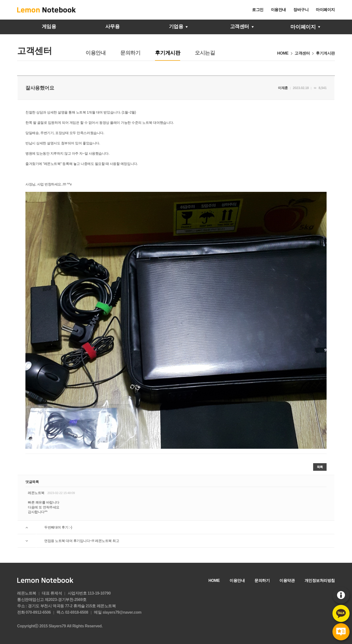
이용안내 (278, 10)
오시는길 (205, 53)
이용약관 (287, 581)
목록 (320, 467)
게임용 (49, 27)
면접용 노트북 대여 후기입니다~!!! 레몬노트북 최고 (82, 541)
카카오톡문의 (341, 614)
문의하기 (130, 53)
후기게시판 (341, 632)
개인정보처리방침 (320, 581)
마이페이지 (325, 10)
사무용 (112, 27)
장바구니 (301, 10)
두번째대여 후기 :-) (58, 527)
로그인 (258, 10)
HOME (214, 581)
